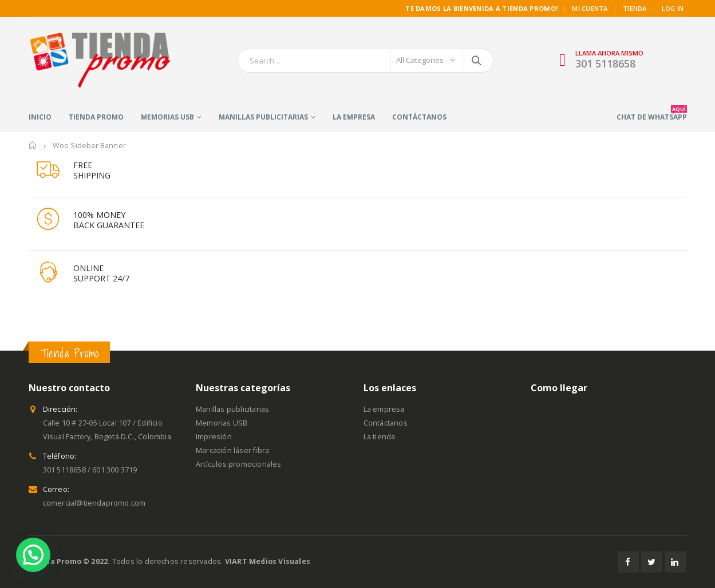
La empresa (354, 117)
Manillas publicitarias (263, 117)
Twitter (652, 562)
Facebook (628, 562)
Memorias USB (167, 117)
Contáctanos (419, 117)
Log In (673, 8)
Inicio (40, 117)
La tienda (380, 437)
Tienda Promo (96, 117)
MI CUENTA (590, 8)
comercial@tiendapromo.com (94, 503)
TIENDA (635, 8)
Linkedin (675, 562)
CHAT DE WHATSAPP (652, 114)
